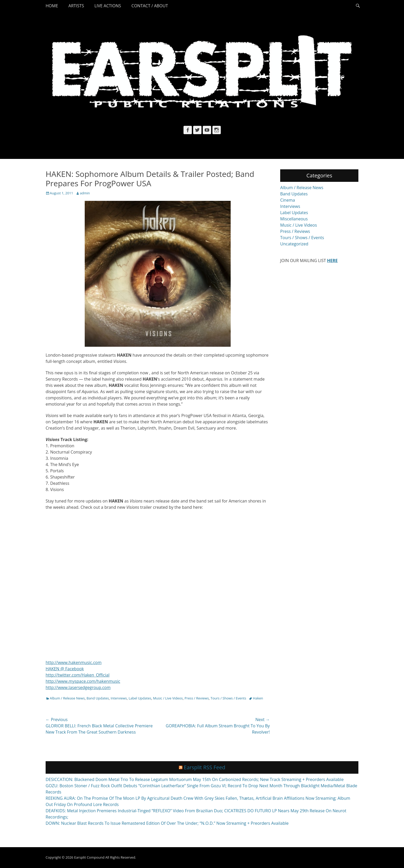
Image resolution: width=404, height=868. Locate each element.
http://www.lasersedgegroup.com (78, 687)
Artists (76, 6)
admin (85, 193)
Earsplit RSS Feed (204, 767)
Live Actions (108, 6)
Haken (258, 698)
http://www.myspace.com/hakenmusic (83, 681)
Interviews (119, 698)
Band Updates (98, 698)
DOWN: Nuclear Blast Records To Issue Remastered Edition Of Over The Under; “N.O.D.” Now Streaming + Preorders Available (167, 823)
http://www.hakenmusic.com (74, 662)
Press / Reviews (197, 698)
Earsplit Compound (89, 857)
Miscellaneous (294, 219)
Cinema (288, 200)
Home (52, 6)
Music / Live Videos (168, 698)
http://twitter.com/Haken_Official (78, 675)
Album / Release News (67, 698)
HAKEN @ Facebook (65, 669)
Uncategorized (294, 244)
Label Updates (140, 698)
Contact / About (150, 6)
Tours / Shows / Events (228, 698)
